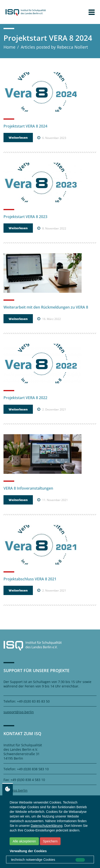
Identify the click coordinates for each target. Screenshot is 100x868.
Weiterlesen (18, 138)
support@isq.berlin (19, 712)
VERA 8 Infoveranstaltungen (28, 488)
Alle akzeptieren (24, 841)
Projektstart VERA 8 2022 (25, 398)
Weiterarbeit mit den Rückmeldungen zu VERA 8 (46, 307)
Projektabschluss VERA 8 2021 (30, 579)
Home (9, 47)
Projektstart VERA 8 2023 (25, 217)
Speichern (50, 841)
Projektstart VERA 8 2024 (25, 126)
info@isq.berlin (16, 790)
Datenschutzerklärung (47, 826)
